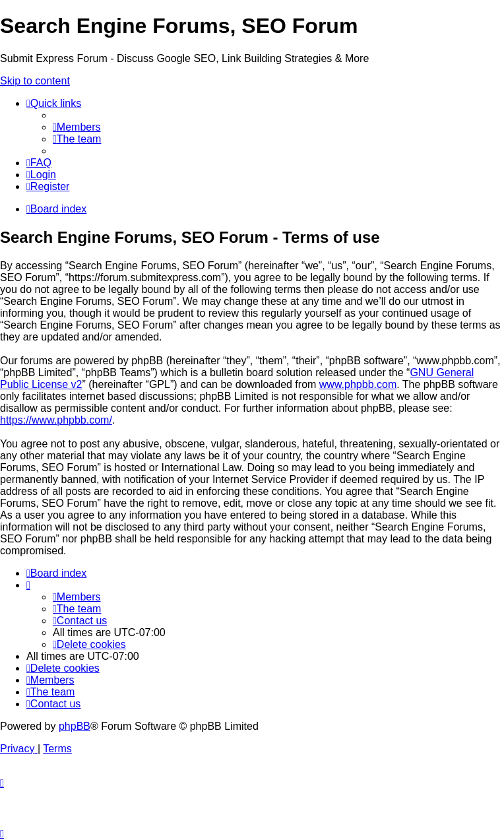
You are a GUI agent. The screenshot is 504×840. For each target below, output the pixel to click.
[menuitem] (77, 127)
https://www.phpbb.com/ (56, 420)
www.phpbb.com (358, 384)
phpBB (75, 726)
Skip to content (35, 81)
